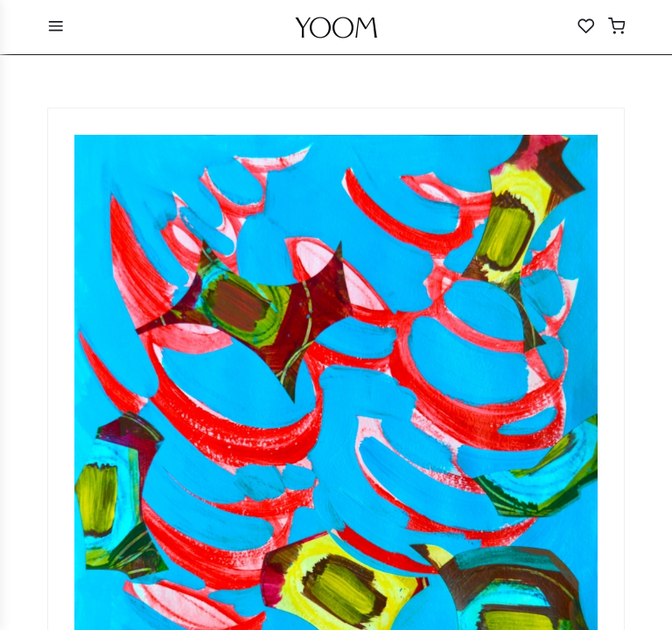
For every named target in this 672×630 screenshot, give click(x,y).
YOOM (336, 32)
